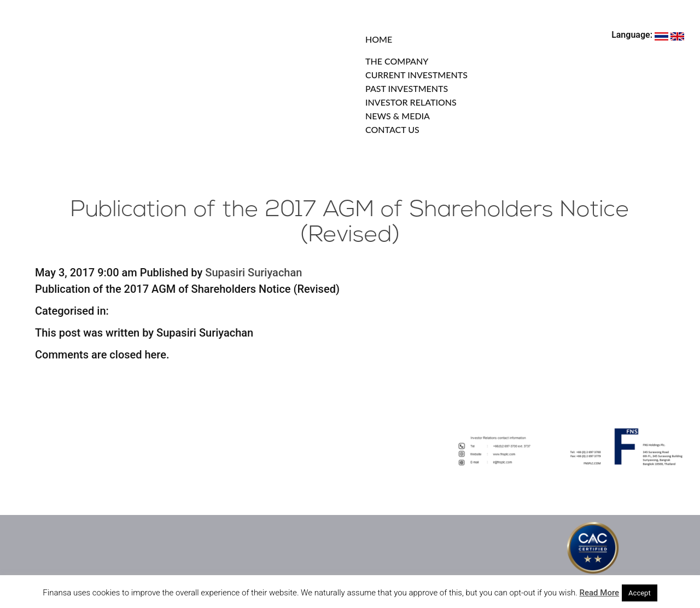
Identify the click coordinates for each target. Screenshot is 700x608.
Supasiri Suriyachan (253, 273)
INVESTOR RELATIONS (411, 102)
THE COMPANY (397, 61)
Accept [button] (640, 593)
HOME (379, 39)
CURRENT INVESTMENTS (416, 75)
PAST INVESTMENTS (407, 88)
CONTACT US (392, 129)
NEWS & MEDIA (398, 116)
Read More (600, 593)
